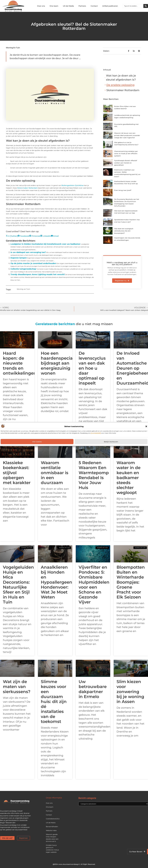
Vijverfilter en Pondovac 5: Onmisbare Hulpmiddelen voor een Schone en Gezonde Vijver (94, 585)
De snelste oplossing (120, 85)
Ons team (54, 6)
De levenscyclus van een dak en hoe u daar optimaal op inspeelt (92, 368)
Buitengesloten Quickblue (73, 185)
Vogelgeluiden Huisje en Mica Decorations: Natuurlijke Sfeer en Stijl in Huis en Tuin (18, 585)
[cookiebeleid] (96, 433)
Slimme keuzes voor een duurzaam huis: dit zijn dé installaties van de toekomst (54, 701)
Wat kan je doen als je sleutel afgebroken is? (121, 78)
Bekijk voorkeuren (111, 442)
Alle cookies (37, 442)
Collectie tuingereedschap (23, 269)
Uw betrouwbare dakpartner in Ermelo (93, 689)
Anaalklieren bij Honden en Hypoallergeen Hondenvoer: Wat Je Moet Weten (56, 582)
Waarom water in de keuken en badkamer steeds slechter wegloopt (129, 478)
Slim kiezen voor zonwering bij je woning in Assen (130, 692)
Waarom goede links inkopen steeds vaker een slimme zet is (52, 838)
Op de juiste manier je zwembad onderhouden (33, 263)
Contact (94, 6)
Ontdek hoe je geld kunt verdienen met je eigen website (52, 849)
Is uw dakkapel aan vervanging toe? (28, 252)
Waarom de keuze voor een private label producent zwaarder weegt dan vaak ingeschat (127, 135)
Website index (51, 830)
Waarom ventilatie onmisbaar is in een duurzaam (55, 473)
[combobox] (133, 6)
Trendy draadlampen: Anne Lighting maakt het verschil (38, 274)
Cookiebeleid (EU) (53, 819)
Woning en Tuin (13, 48)
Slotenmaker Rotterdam (27, 188)
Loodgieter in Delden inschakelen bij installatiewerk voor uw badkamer (45, 244)
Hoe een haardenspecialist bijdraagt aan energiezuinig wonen (60, 363)
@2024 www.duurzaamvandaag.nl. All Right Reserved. (74, 864)
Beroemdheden (52, 827)
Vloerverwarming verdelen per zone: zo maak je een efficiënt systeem (126, 154)
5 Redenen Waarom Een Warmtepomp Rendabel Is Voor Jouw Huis (94, 475)
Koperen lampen (19, 258)
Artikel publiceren (110, 6)
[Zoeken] (146, 6)
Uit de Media (68, 6)
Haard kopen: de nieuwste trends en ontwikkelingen (20, 363)
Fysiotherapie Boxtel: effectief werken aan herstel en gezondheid (126, 163)
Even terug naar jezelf (123, 190)
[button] (146, 426)
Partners (82, 6)
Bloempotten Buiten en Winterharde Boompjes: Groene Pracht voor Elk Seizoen (131, 582)
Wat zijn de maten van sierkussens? (17, 687)
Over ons (41, 6)
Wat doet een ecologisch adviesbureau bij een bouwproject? (124, 231)
